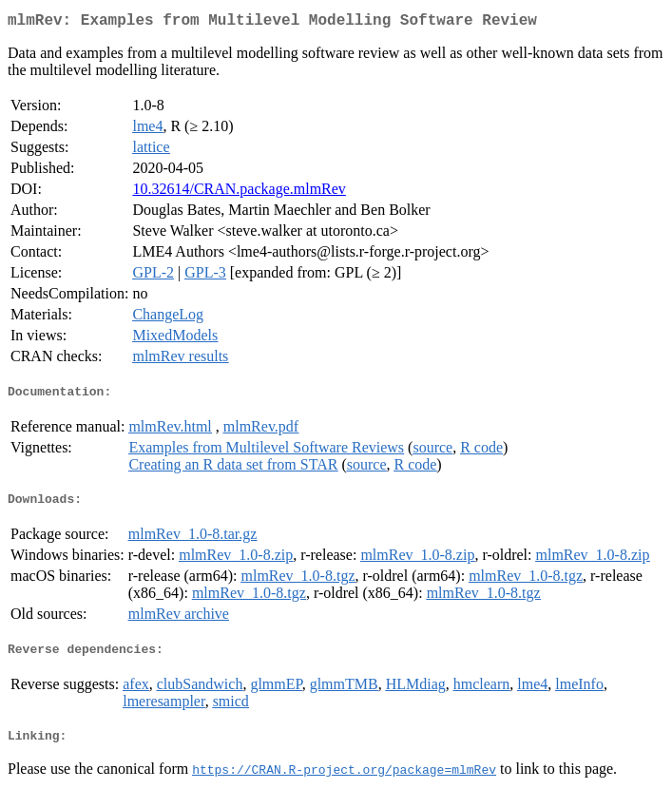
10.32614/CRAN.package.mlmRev (239, 192)
